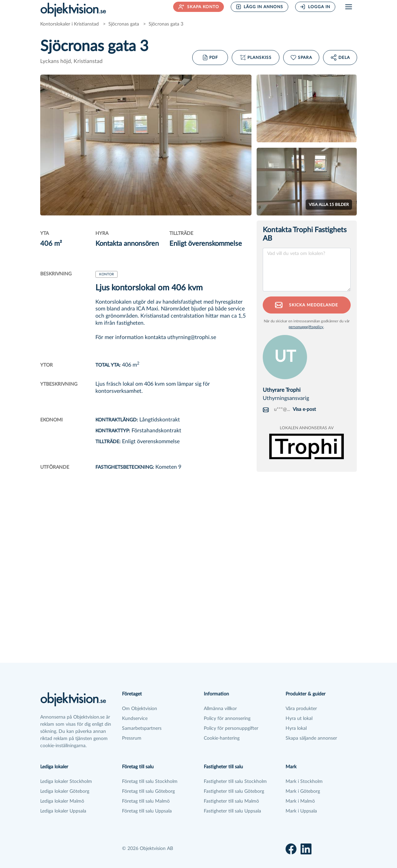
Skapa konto (199, 7)
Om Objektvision (140, 709)
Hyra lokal (296, 728)
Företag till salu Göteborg (148, 791)
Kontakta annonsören (127, 244)
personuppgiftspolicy (306, 327)
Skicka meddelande (307, 305)
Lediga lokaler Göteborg (65, 791)
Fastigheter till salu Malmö (231, 801)
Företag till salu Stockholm (150, 782)
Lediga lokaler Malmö (62, 801)
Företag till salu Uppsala (147, 811)
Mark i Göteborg (303, 791)
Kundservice (135, 719)
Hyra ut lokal (299, 719)
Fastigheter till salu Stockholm (235, 782)
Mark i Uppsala (301, 811)
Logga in (315, 7)
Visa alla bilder (329, 205)
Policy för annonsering (227, 719)
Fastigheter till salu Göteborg (234, 791)
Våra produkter (301, 709)
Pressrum (132, 738)
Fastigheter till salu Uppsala (232, 811)
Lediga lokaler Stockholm (66, 782)
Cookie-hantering (222, 738)
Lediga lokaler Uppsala (63, 811)
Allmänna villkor (220, 709)
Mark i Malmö (300, 801)
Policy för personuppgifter (231, 728)
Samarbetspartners (142, 728)
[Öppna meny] (349, 7)
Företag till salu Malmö (146, 801)
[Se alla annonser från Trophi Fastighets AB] (307, 446)
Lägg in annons (260, 7)
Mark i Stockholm (304, 782)
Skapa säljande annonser (311, 738)
